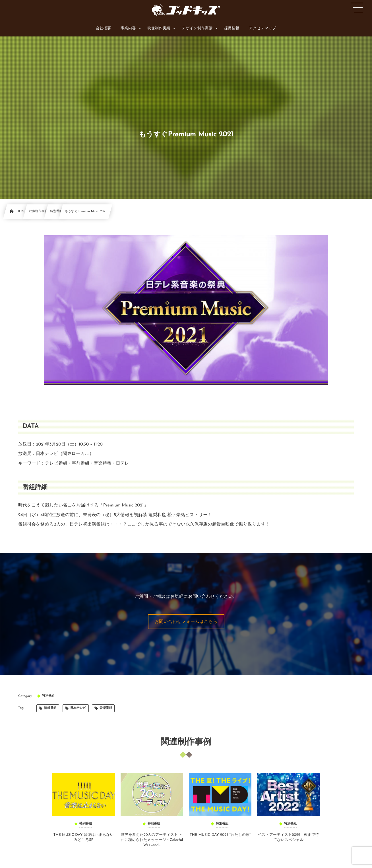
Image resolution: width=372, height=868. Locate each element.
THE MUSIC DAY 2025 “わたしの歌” (220, 838)
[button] (186, 622)
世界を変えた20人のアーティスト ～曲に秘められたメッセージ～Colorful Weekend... (152, 843)
